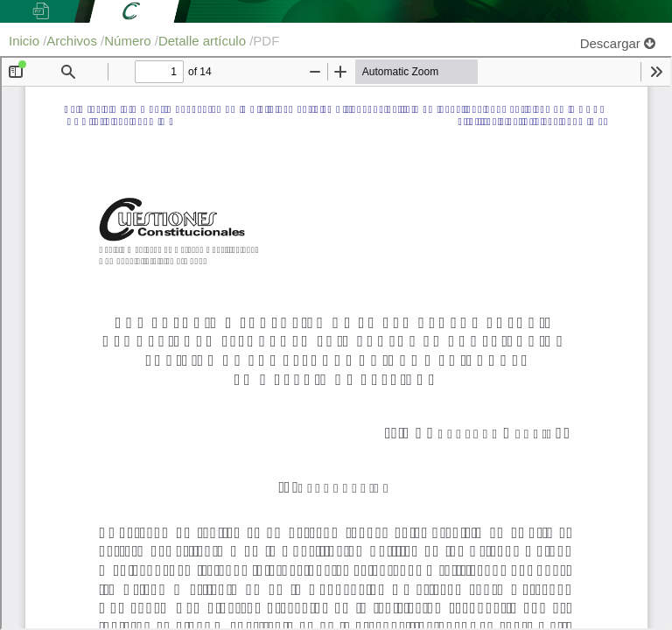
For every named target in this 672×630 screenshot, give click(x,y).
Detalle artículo (204, 41)
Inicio (26, 41)
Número (129, 41)
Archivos (73, 41)
